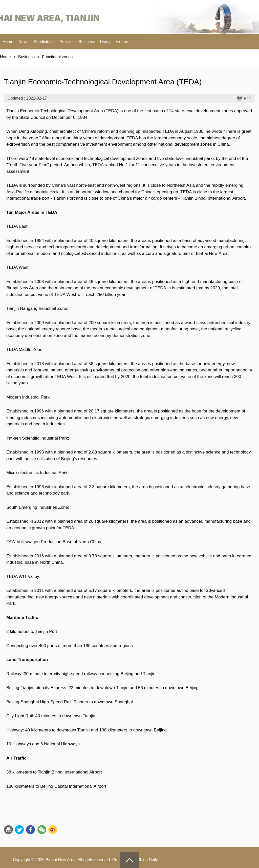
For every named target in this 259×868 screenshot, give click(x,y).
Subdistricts (44, 42)
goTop (129, 860)
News (24, 42)
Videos (122, 42)
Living (105, 42)
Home (8, 42)
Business (87, 42)
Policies (66, 42)
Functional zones (57, 57)
